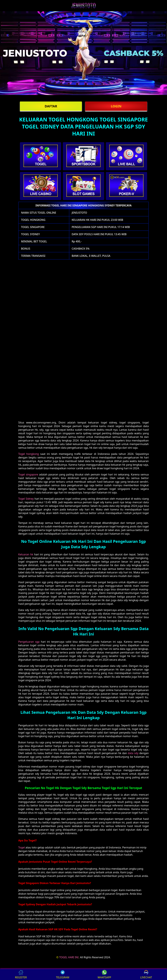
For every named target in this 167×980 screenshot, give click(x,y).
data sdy (133, 753)
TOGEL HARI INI (69, 957)
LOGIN (116, 106)
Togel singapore (28, 474)
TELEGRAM (63, 975)
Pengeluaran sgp (29, 642)
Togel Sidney (26, 499)
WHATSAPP (104, 975)
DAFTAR (51, 106)
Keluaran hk (26, 554)
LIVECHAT (146, 975)
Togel (22, 847)
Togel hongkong (29, 454)
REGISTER (21, 975)
